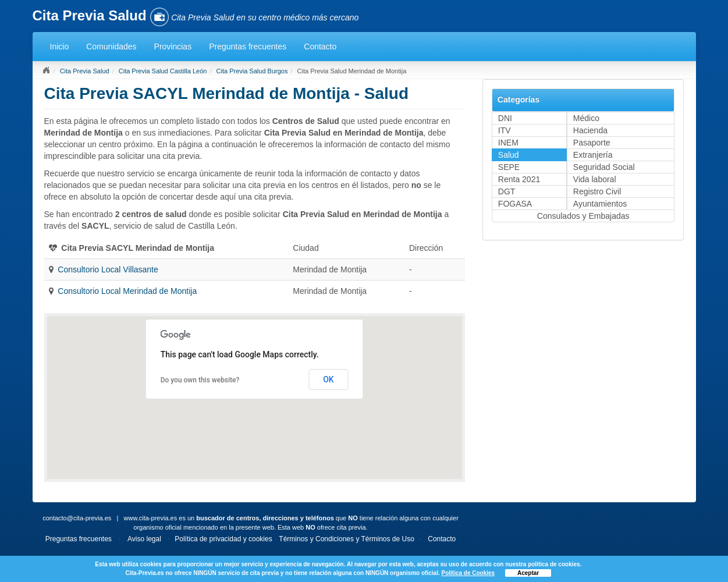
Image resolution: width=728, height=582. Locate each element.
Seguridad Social (604, 167)
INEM (508, 143)
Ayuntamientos (600, 204)
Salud (509, 155)
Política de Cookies (468, 573)
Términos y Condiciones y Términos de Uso (347, 539)
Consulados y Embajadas (583, 216)
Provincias (173, 47)
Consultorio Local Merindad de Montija (127, 291)
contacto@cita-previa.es (77, 518)
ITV (505, 130)
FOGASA (515, 204)
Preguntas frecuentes (248, 47)
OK (329, 379)
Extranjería (593, 155)
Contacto (320, 47)
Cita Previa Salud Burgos (252, 71)
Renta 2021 (519, 179)
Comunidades (111, 47)
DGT (507, 191)
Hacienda (590, 130)
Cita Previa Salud (85, 71)
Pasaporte (592, 143)
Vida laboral (595, 179)
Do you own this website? (200, 380)
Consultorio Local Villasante (108, 269)
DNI (505, 118)
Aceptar (528, 573)
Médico (586, 118)
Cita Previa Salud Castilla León (163, 71)
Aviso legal (144, 539)
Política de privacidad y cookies (223, 539)
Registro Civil (597, 191)
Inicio (60, 47)
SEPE (509, 167)
